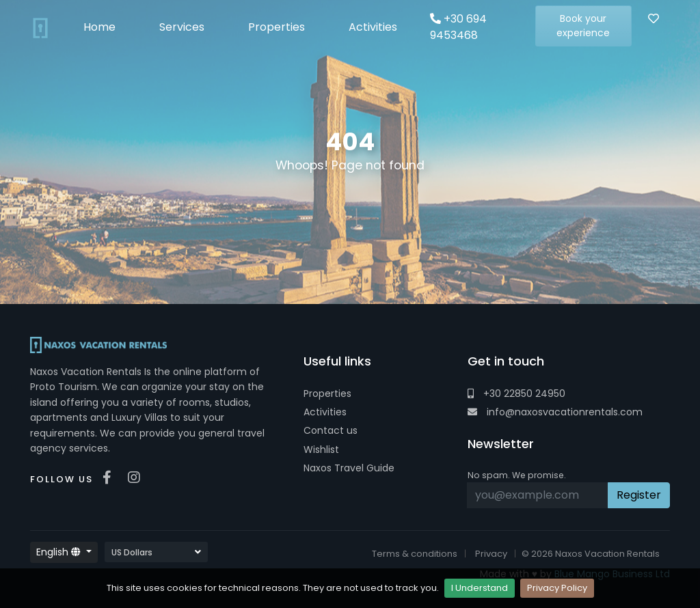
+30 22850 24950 (516, 393)
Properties (327, 393)
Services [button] (182, 27)
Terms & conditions (415, 554)
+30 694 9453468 (458, 27)
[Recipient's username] (538, 495)
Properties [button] (277, 27)
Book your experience (583, 26)
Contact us (331, 430)
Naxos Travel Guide (349, 468)
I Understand (480, 588)
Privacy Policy (557, 588)
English (60, 552)
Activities (325, 412)
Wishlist (321, 450)
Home (99, 27)
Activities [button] (373, 27)
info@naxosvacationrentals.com (555, 412)
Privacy (491, 554)
